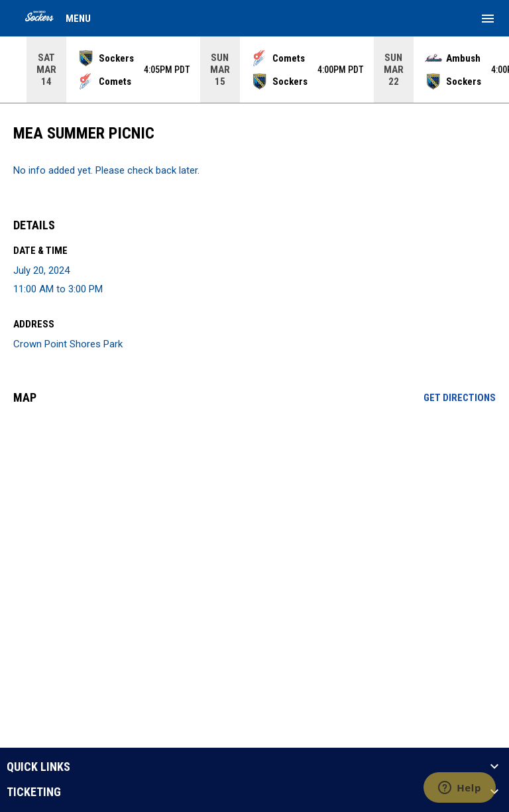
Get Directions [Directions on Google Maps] (460, 398)
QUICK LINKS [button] (38, 767)
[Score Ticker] (254, 70)
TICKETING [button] (34, 792)
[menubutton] (488, 19)
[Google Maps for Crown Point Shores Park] (254, 516)
